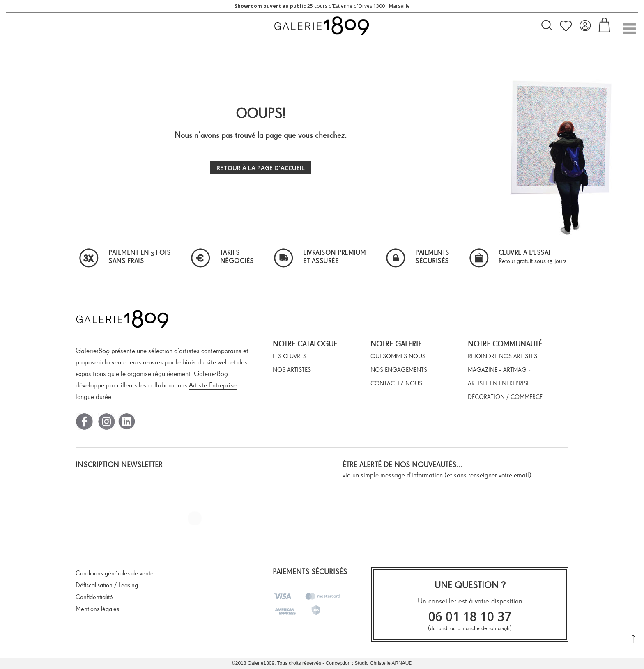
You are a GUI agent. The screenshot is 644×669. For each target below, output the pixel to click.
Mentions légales (97, 609)
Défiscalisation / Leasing (107, 585)
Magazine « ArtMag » (499, 370)
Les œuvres (290, 356)
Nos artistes (292, 370)
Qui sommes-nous (398, 356)
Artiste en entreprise (499, 383)
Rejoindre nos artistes (503, 356)
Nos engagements (399, 370)
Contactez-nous (396, 383)
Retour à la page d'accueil (261, 167)
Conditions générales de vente (115, 573)
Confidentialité (94, 597)
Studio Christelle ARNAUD (383, 663)
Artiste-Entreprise (213, 385)
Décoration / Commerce (505, 397)
